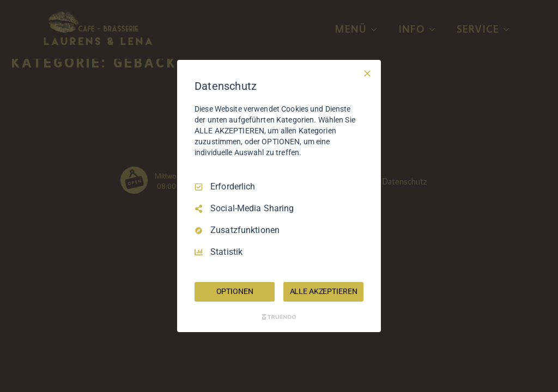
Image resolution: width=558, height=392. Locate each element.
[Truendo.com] (279, 317)
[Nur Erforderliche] (367, 73)
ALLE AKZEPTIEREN (324, 291)
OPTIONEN (235, 291)
